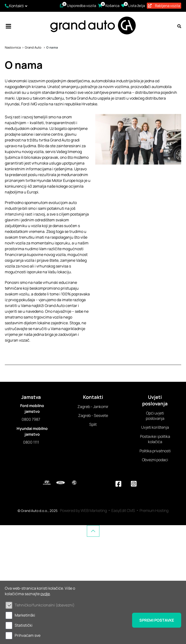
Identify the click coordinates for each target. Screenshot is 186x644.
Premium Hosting (154, 510)
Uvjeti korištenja (155, 427)
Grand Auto (33, 47)
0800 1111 (31, 442)
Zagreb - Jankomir (93, 407)
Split (93, 424)
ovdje (45, 594)
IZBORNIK (8, 26)
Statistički (24, 625)
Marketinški (25, 615)
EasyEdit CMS (123, 510)
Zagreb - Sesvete (93, 415)
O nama (52, 47)
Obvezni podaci (155, 460)
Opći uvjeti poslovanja (155, 416)
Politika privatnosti (155, 451)
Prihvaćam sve (28, 635)
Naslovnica (13, 47)
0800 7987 (31, 419)
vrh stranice (93, 531)
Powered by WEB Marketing (83, 510)
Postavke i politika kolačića (155, 439)
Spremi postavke (157, 620)
